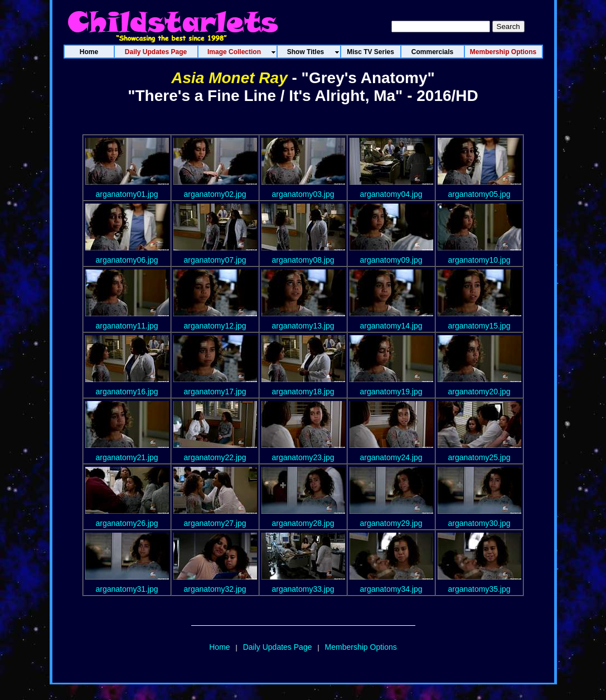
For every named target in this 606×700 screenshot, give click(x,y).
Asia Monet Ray (229, 78)
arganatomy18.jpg (303, 392)
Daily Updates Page (278, 647)
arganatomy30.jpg (479, 523)
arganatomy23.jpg (303, 457)
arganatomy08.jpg (303, 260)
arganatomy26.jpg (127, 523)
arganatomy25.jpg (479, 457)
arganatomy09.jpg (391, 260)
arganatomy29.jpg (391, 523)
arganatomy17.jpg (215, 392)
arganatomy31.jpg (127, 589)
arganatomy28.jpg (303, 523)
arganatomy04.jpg (391, 194)
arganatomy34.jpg (391, 589)
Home (219, 647)
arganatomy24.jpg (391, 457)
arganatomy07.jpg (215, 260)
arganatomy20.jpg (479, 392)
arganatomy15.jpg (479, 326)
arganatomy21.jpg (127, 457)
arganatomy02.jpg (215, 194)
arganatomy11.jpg (127, 326)
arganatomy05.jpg (479, 194)
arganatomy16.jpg (127, 392)
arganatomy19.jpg (391, 392)
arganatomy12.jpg (215, 326)
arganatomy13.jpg (303, 326)
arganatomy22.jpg (215, 457)
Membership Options (361, 647)
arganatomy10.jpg (479, 260)
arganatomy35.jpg (479, 589)
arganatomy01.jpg (127, 194)
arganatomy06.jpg (127, 260)
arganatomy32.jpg (215, 589)
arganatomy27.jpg (215, 523)
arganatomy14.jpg (391, 326)
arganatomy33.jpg (303, 589)
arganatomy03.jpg (303, 194)
